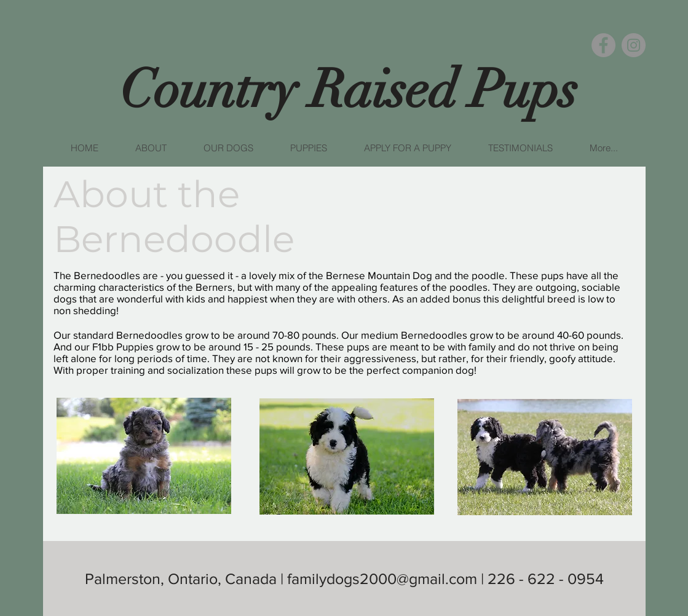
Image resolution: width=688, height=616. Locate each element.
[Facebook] (603, 45)
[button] (150, 148)
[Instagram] (634, 45)
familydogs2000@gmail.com (382, 578)
